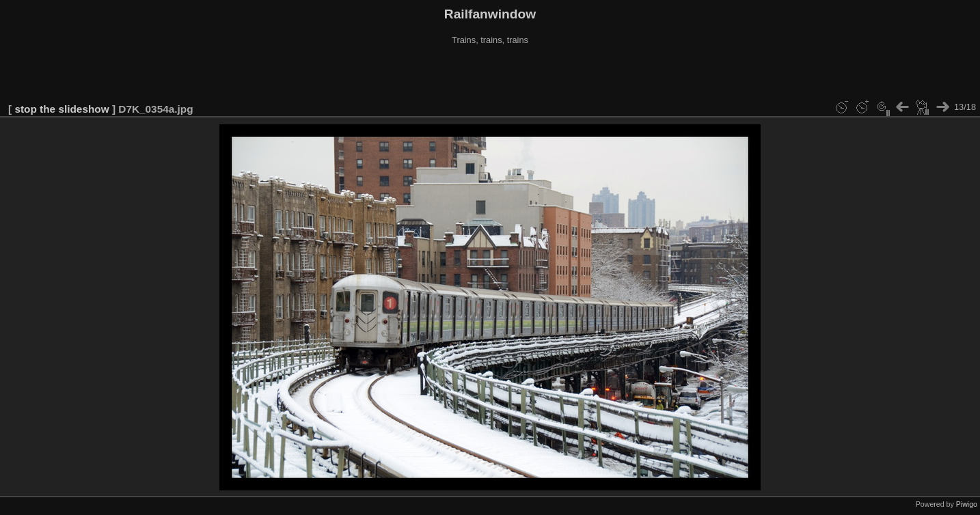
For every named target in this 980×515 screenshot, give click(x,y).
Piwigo (967, 504)
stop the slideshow (62, 109)
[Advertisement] (490, 74)
